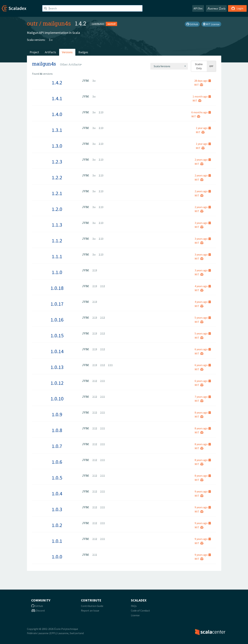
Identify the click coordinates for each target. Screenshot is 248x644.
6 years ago (203, 349)
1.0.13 (57, 367)
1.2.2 (57, 177)
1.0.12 (57, 383)
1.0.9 (57, 414)
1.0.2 (57, 525)
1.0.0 (57, 557)
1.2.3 (57, 162)
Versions (67, 52)
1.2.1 (57, 193)
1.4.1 (57, 98)
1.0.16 (57, 320)
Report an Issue (90, 610)
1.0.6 (57, 462)
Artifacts (50, 52)
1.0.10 (57, 399)
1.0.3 (57, 509)
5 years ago (203, 318)
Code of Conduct (140, 610)
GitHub (192, 24)
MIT (199, 85)
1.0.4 (57, 493)
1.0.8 (57, 430)
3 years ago (203, 223)
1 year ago (203, 128)
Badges (83, 52)
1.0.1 (57, 541)
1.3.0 (57, 146)
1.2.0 (57, 209)
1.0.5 (57, 478)
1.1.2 (57, 241)
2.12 (103, 286)
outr (32, 23)
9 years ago (203, 491)
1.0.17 (57, 304)
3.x (51, 40)
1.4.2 (57, 82)
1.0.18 (57, 288)
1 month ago (202, 96)
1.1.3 (57, 225)
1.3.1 (57, 130)
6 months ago (201, 112)
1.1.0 (57, 272)
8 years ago (203, 412)
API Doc (198, 8)
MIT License (211, 24)
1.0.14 (57, 351)
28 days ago (203, 81)
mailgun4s (57, 23)
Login (237, 8)
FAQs (134, 606)
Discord (38, 610)
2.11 (110, 365)
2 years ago (203, 160)
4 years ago (203, 286)
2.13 (101, 112)
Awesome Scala (216, 8)
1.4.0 (57, 114)
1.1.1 (57, 256)
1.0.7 (57, 446)
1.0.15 (57, 335)
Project (34, 52)
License (135, 615)
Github (37, 606)
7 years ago (203, 397)
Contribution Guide (92, 606)
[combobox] (169, 66)
